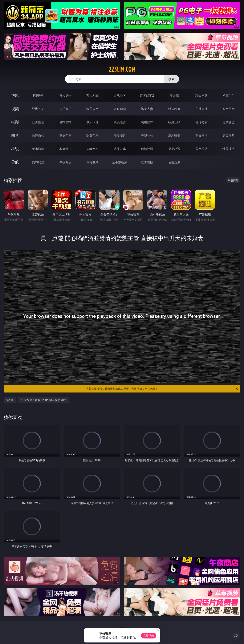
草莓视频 (92, 162)
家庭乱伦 (65, 149)
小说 (15, 149)
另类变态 (229, 122)
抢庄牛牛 (229, 95)
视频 (15, 109)
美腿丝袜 (147, 135)
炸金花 (174, 95)
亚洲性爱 (38, 122)
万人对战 (92, 95)
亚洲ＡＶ (38, 109)
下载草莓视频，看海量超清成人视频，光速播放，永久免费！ (162, 389)
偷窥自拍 (38, 135)
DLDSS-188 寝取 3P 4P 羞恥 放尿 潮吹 (43, 400)
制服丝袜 (147, 122)
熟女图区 (201, 135)
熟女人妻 (147, 109)
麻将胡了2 (147, 95)
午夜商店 (65, 162)
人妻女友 (92, 149)
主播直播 (201, 109)
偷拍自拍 (65, 122)
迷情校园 (147, 149)
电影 (15, 122)
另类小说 (174, 149)
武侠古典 (120, 149)
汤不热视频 (120, 162)
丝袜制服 (174, 109)
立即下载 (149, 636)
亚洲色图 (65, 135)
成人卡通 (92, 122)
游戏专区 (120, 95)
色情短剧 (174, 162)
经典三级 (174, 122)
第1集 (10, 400)
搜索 (172, 79)
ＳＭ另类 (229, 109)
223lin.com (122, 69)
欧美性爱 (120, 122)
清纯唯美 (174, 135)
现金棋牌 (201, 95)
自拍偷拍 (65, 109)
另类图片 (229, 135)
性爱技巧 (229, 149)
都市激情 (38, 149)
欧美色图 (92, 135)
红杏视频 (147, 162)
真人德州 (65, 95)
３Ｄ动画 (120, 109)
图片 (15, 135)
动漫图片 (120, 135)
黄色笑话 (201, 149)
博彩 (15, 95)
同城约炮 (38, 162)
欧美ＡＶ (92, 109)
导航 (15, 162)
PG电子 (38, 95)
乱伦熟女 (201, 122)
